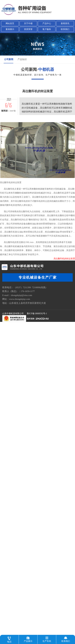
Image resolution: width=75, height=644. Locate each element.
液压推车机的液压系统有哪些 (57, 278)
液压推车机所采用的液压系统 (20, 278)
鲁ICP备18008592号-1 (37, 314)
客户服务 (47, 29)
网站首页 (10, 23)
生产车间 (47, 639)
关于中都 (28, 23)
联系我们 (65, 29)
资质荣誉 (28, 29)
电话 (9, 639)
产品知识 (22, 59)
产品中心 (47, 23)
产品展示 (28, 639)
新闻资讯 (65, 23)
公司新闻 (9, 59)
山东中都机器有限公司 (13, 314)
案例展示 (10, 29)
